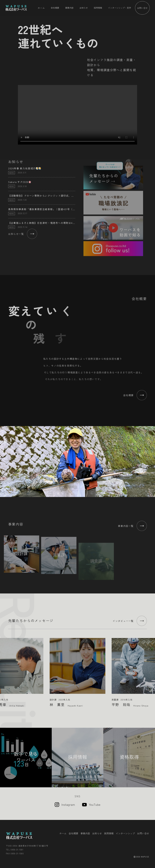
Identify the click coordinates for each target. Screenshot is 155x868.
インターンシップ (125, 833)
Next (152, 670)
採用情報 (98, 8)
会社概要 (55, 8)
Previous (3, 670)
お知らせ (84, 8)
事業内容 (69, 8)
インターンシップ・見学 (120, 8)
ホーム (41, 8)
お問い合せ (142, 8)
